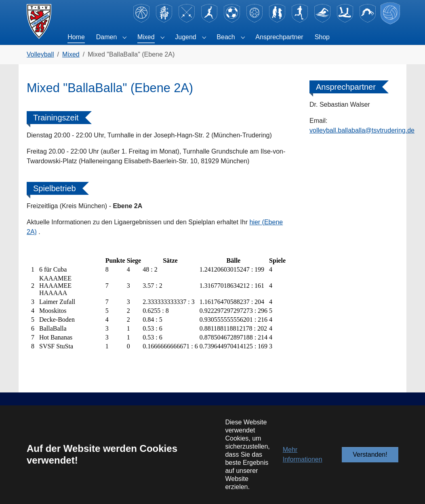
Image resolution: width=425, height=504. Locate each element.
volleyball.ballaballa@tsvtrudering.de (362, 130)
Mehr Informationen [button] (303, 454)
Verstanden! (370, 454)
